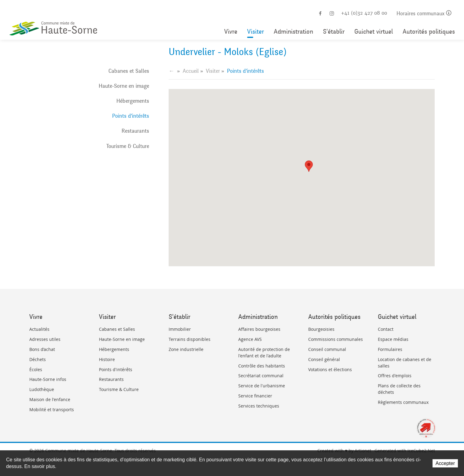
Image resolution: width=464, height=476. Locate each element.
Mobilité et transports (52, 410)
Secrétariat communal (261, 376)
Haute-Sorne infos (48, 379)
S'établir (334, 32)
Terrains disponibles (190, 339)
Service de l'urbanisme (262, 386)
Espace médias (393, 339)
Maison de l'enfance (50, 399)
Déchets (38, 359)
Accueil (191, 71)
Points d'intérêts (131, 116)
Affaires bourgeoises (259, 329)
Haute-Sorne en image (124, 86)
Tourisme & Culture (128, 146)
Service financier (255, 396)
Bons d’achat (42, 349)
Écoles (36, 369)
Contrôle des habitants (262, 366)
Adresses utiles (45, 339)
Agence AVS (250, 339)
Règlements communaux (403, 402)
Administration (293, 32)
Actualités (39, 329)
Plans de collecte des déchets (399, 389)
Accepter (445, 463)
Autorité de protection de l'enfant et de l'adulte (264, 352)
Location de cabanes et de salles (405, 363)
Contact (386, 329)
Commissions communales (336, 339)
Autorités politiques (429, 32)
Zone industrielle (186, 349)
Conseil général (324, 359)
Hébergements (133, 101)
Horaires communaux (424, 14)
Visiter (256, 32)
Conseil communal (327, 349)
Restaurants (135, 131)
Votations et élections (330, 369)
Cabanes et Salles (129, 71)
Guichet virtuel (374, 32)
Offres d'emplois (395, 376)
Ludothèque (42, 389)
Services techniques (259, 406)
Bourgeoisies (321, 329)
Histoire (107, 359)
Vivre (231, 32)
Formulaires (390, 349)
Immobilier (180, 329)
